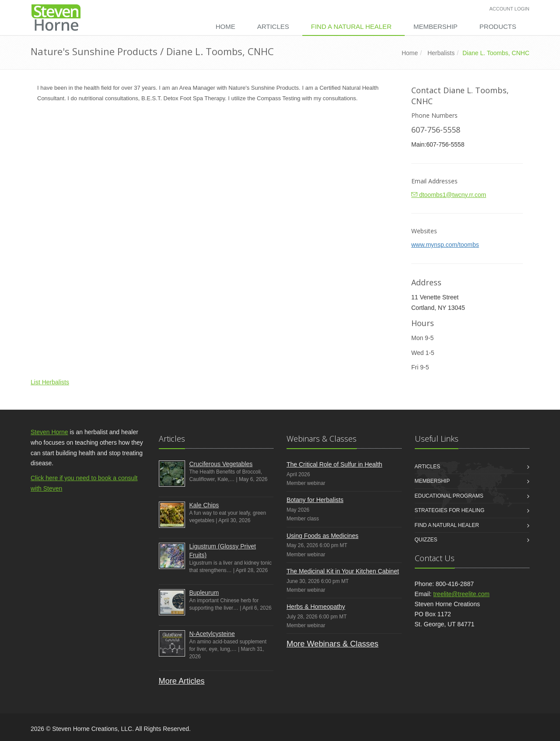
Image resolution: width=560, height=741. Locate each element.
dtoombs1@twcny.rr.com (449, 195)
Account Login (509, 9)
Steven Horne (49, 432)
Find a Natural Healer (351, 26)
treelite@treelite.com (461, 594)
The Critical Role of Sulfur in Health (334, 464)
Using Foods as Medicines (322, 536)
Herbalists (441, 53)
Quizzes (426, 540)
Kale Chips (204, 505)
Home (226, 26)
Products (498, 26)
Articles (273, 26)
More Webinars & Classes (332, 644)
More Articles (182, 681)
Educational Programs (449, 496)
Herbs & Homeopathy (316, 607)
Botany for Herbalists (315, 500)
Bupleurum (204, 593)
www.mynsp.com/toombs (445, 245)
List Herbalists (50, 382)
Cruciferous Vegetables (221, 464)
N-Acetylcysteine (212, 634)
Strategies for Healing (450, 510)
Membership (436, 26)
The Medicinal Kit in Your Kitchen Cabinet (343, 571)
